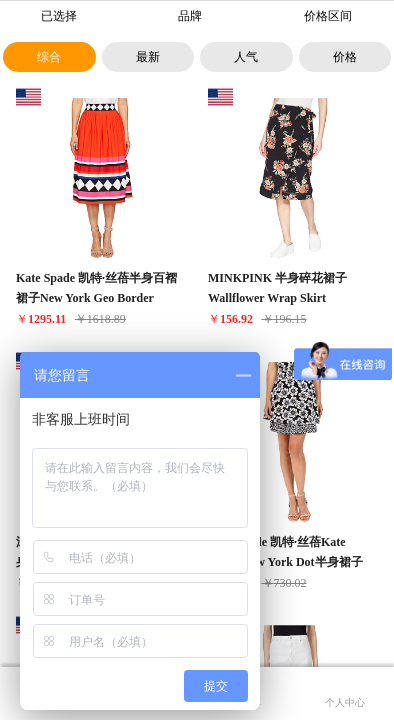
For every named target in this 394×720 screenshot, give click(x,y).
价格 (345, 57)
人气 (246, 57)
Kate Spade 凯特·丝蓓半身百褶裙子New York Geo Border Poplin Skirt (96, 298)
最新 (148, 57)
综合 (49, 57)
